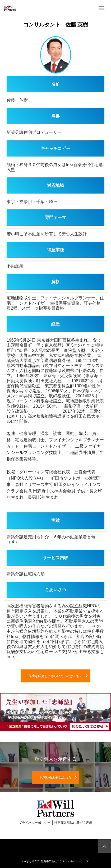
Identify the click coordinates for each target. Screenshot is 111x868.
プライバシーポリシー (35, 823)
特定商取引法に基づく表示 (73, 823)
